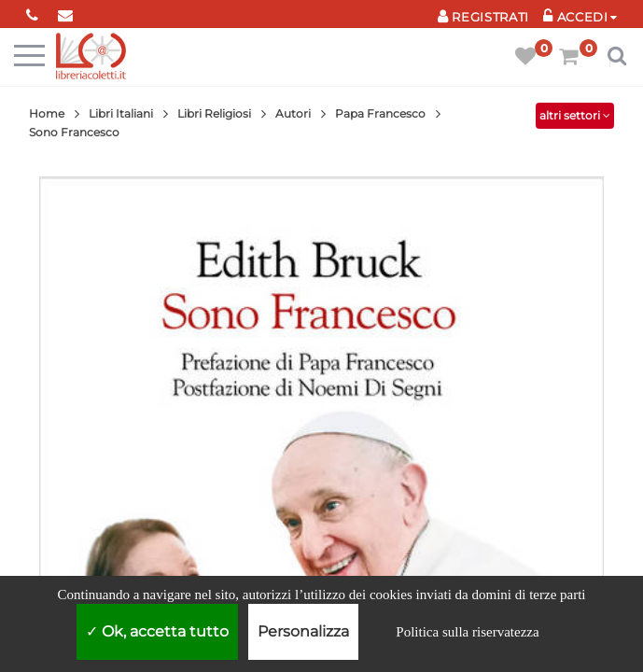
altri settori (575, 115)
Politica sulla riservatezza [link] (467, 632)
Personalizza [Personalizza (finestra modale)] (303, 631)
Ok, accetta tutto (157, 631)
